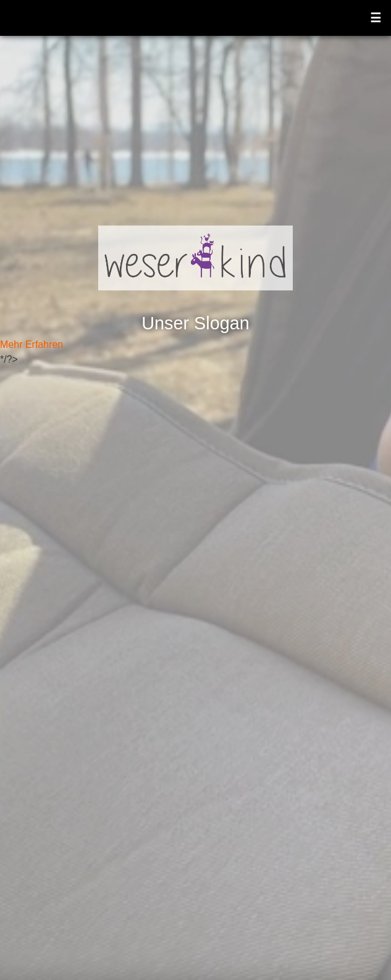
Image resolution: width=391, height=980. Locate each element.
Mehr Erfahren (32, 344)
